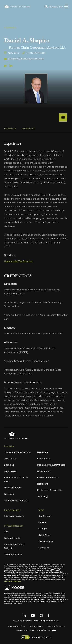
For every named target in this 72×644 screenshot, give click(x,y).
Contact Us (44, 548)
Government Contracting (16, 500)
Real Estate (43, 484)
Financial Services (13, 488)
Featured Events (12, 538)
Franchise (9, 494)
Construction (10, 458)
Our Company (45, 516)
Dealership (9, 465)
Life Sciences (44, 458)
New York (13, 53)
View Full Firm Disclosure (12, 581)
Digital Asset (10, 471)
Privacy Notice (36, 626)
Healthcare (43, 452)
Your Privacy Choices (41, 637)
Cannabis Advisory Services (17, 452)
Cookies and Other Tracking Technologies (36, 630)
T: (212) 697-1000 (35, 53)
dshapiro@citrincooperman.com (26, 58)
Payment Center (56, 7)
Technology (43, 496)
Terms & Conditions (16, 626)
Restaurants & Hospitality (50, 490)
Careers (42, 522)
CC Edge (43, 528)
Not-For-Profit (44, 471)
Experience (10, 128)
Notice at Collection (56, 626)
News (7, 532)
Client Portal (44, 535)
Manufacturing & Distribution (51, 465)
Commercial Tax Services (18, 261)
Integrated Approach (14, 516)
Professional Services (48, 477)
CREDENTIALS (28, 128)
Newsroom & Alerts (13, 554)
